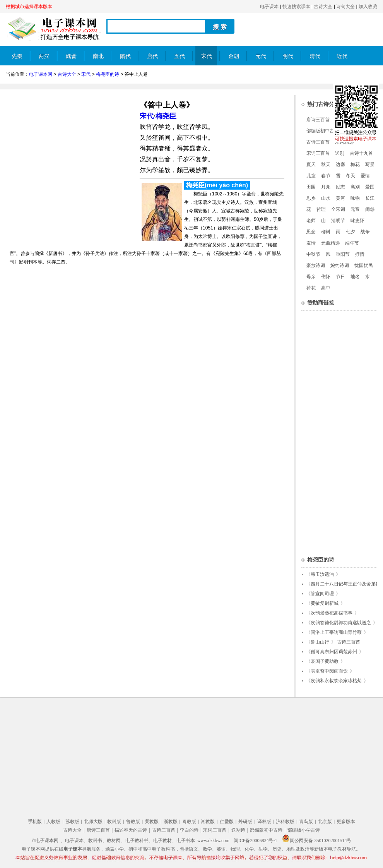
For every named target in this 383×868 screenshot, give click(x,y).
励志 (340, 187)
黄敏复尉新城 (325, 603)
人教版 (53, 822)
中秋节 (313, 254)
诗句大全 (345, 7)
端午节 (352, 243)
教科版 (114, 822)
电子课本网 (41, 74)
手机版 (35, 822)
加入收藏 (368, 7)
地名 (355, 277)
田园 (311, 187)
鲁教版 (133, 822)
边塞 (340, 164)
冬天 (351, 176)
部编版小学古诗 (304, 830)
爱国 (370, 187)
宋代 (207, 56)
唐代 (152, 56)
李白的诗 (189, 830)
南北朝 (98, 59)
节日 (340, 277)
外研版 (245, 822)
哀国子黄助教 (325, 661)
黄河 (340, 198)
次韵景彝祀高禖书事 (332, 613)
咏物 (355, 198)
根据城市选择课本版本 (29, 7)
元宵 (355, 209)
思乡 (311, 198)
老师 (311, 221)
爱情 (365, 176)
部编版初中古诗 (323, 131)
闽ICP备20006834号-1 (256, 841)
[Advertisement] (71, 149)
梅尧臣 (166, 116)
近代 (342, 56)
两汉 (44, 56)
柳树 (326, 232)
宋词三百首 (318, 153)
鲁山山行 (320, 642)
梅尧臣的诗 (108, 74)
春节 (326, 176)
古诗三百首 (318, 142)
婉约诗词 (340, 265)
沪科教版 (285, 822)
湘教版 (208, 822)
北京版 (325, 822)
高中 (326, 288)
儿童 (311, 176)
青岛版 (306, 822)
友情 (311, 243)
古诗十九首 (361, 153)
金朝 (234, 56)
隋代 (125, 56)
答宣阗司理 (322, 594)
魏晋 (71, 56)
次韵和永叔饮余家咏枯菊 (336, 681)
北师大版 (93, 822)
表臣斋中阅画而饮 (329, 671)
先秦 (17, 56)
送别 (340, 153)
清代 (315, 56)
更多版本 (346, 822)
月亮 (326, 187)
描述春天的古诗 (131, 830)
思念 (311, 232)
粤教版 (189, 822)
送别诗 (238, 830)
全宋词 (338, 209)
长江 (370, 198)
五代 (180, 56)
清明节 (338, 221)
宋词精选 (344, 142)
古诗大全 (323, 7)
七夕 (351, 232)
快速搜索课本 (296, 7)
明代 (288, 56)
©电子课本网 (45, 841)
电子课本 (269, 7)
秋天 (326, 164)
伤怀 (326, 277)
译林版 (264, 822)
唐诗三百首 (318, 120)
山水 (326, 198)
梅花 (355, 164)
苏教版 (72, 822)
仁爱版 (227, 822)
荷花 (311, 288)
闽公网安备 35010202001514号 (317, 841)
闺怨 (370, 209)
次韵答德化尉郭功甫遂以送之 (341, 623)
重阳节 (343, 254)
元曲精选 (330, 243)
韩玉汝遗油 (322, 574)
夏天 (311, 164)
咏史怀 (357, 221)
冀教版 (152, 822)
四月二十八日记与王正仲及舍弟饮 (345, 584)
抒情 (360, 254)
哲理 (321, 209)
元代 (261, 56)
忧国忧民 (364, 265)
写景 (370, 164)
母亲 (311, 277)
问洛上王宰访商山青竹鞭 (336, 632)
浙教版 (171, 822)
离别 (355, 187)
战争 (365, 232)
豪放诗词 (316, 265)
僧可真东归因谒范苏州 (334, 652)
